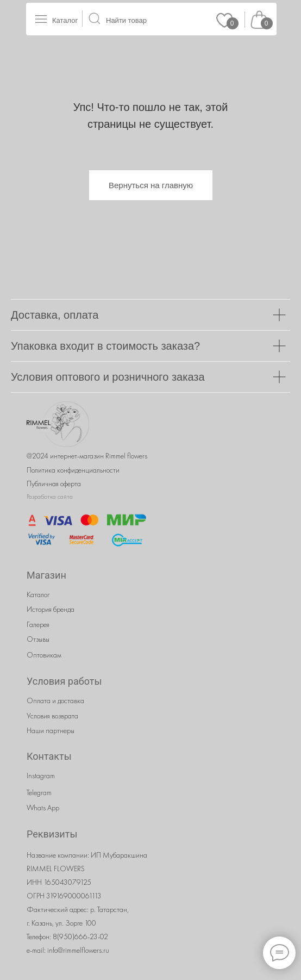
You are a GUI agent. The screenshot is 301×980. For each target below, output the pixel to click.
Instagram (41, 776)
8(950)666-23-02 (80, 936)
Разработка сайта (50, 497)
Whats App (43, 808)
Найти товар (126, 20)
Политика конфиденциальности (73, 470)
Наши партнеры (51, 730)
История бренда (51, 609)
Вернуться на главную (151, 185)
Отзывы (38, 639)
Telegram (39, 792)
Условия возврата (52, 716)
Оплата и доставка (55, 700)
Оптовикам (44, 655)
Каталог (65, 20)
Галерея (38, 624)
